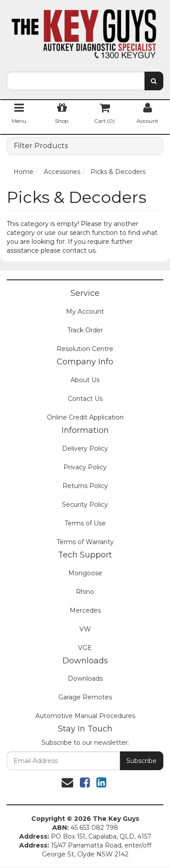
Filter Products (41, 146)
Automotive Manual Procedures (85, 716)
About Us (85, 380)
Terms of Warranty (85, 542)
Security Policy (85, 505)
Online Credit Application (85, 417)
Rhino (85, 592)
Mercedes (85, 610)
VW (85, 629)
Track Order (85, 330)
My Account (85, 311)
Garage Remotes (85, 697)
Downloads (85, 678)
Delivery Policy (85, 448)
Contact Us (85, 399)
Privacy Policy (85, 467)
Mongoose (85, 573)
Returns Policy (85, 486)
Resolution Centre (85, 349)
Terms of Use (85, 523)
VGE (85, 648)
